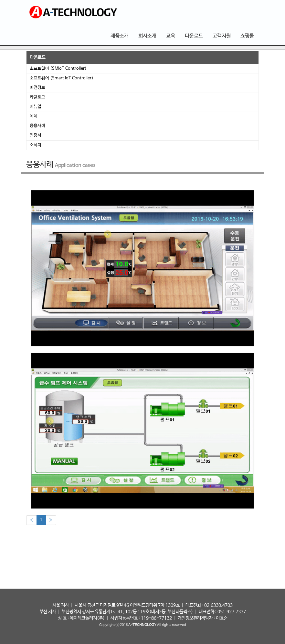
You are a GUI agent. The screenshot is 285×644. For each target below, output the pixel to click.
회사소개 (147, 36)
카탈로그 (37, 97)
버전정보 (37, 88)
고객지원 (222, 36)
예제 (34, 116)
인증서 (36, 135)
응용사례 (37, 126)
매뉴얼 (36, 107)
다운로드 (194, 36)
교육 (171, 36)
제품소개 (120, 36)
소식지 (36, 145)
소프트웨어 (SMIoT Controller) (58, 69)
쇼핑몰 (247, 36)
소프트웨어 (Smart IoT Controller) (62, 78)
